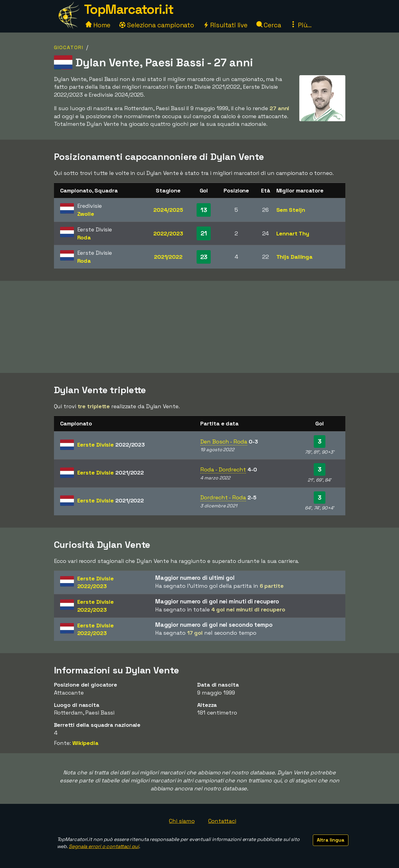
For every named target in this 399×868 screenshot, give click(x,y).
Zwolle (86, 214)
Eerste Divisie (111, 445)
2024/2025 (168, 210)
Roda (84, 237)
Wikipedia (85, 743)
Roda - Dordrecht (223, 469)
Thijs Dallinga (295, 257)
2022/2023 (168, 233)
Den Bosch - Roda (224, 442)
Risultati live (225, 25)
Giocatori (69, 47)
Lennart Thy (293, 233)
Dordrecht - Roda (223, 497)
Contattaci (222, 821)
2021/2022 (168, 257)
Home (98, 25)
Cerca (269, 25)
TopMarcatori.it (129, 9)
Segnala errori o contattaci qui (104, 846)
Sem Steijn (291, 210)
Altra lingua (331, 840)
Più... (301, 25)
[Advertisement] (200, 327)
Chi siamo (182, 821)
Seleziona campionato (157, 25)
